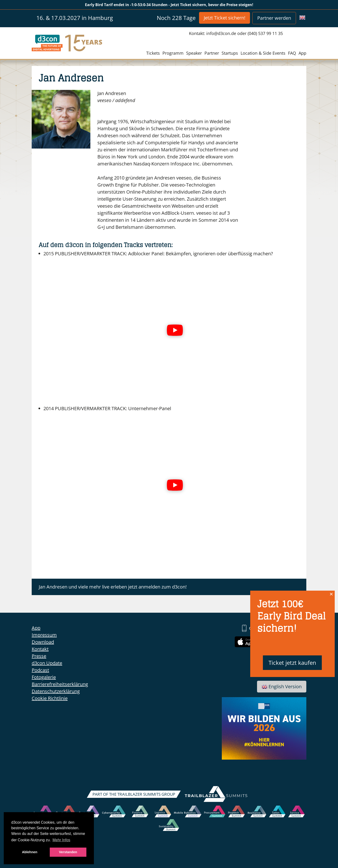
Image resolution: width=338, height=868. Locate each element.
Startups (230, 53)
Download (43, 642)
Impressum (44, 635)
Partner (212, 53)
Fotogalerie (44, 677)
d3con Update (47, 663)
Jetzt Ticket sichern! (225, 18)
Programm (173, 53)
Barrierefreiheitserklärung (60, 684)
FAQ (292, 53)
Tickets (153, 53)
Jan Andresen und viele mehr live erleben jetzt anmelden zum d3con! (113, 587)
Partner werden (274, 18)
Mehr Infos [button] (61, 840)
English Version (282, 686)
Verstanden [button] (68, 852)
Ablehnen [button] (30, 852)
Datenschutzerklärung (56, 691)
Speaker (194, 53)
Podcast (40, 670)
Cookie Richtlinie (50, 698)
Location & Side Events (263, 53)
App (302, 53)
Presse (39, 656)
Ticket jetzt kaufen (292, 663)
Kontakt (40, 649)
